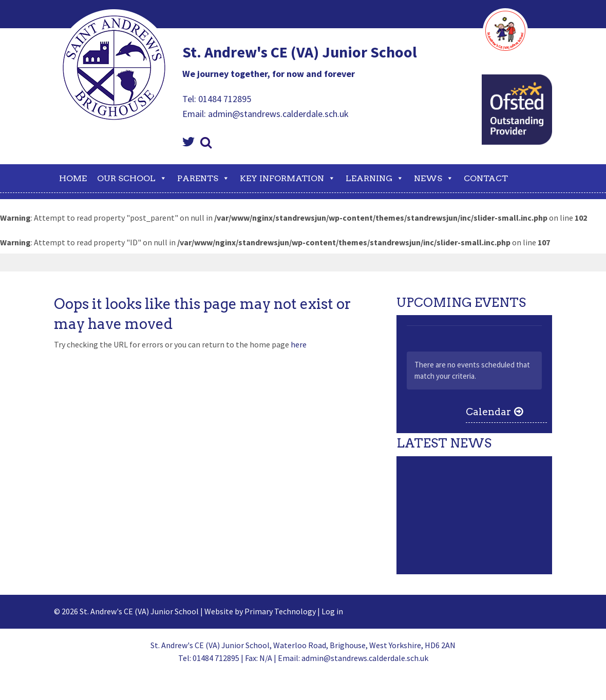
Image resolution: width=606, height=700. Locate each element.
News (434, 178)
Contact (486, 178)
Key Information (288, 178)
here (299, 344)
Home (73, 178)
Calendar (488, 412)
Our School (132, 178)
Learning (375, 178)
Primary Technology (280, 611)
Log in (332, 611)
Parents (203, 178)
